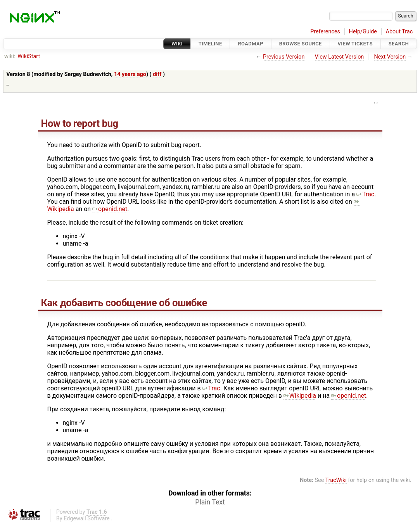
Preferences (325, 32)
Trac (365, 194)
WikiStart (29, 56)
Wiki (177, 44)
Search (399, 44)
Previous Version (284, 57)
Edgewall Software (87, 519)
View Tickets (355, 44)
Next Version (390, 57)
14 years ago (130, 74)
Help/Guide (363, 32)
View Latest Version (340, 57)
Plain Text (210, 502)
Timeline (210, 44)
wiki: (10, 56)
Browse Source (301, 44)
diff (157, 74)
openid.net (110, 209)
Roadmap (251, 44)
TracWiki (336, 480)
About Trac (399, 32)
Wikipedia (300, 396)
